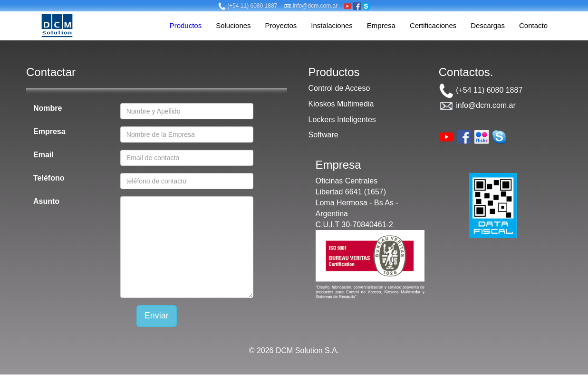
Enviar (157, 316)
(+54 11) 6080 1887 (248, 6)
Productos (186, 25)
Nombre (48, 108)
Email (43, 155)
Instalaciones (332, 25)
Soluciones (233, 25)
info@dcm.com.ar (311, 6)
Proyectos (281, 25)
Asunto (46, 201)
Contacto (533, 25)
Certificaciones (433, 25)
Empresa (381, 25)
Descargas (488, 25)
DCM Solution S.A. (307, 350)
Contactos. (466, 72)
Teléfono (49, 178)
